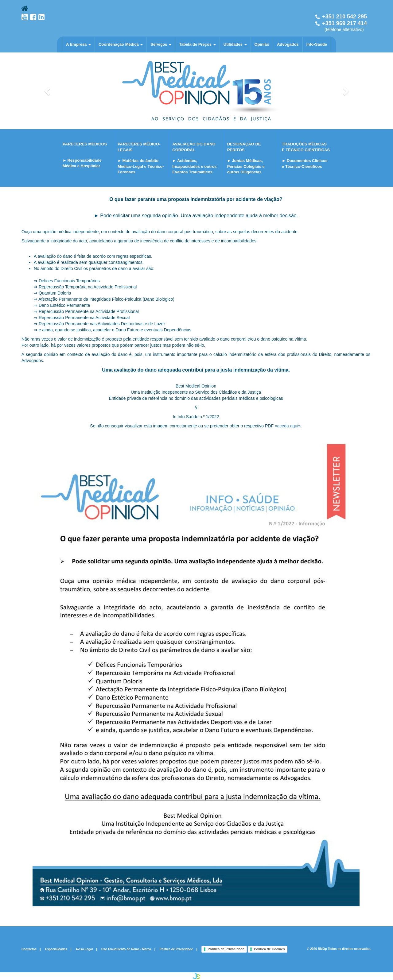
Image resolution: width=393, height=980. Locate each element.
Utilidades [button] (235, 44)
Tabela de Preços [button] (197, 44)
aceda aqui (288, 426)
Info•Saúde (317, 44)
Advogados (288, 44)
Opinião (262, 44)
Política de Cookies (269, 949)
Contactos (29, 949)
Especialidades (56, 949)
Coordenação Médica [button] (121, 44)
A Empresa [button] (78, 44)
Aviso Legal (84, 949)
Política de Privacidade (176, 949)
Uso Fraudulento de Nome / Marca (126, 949)
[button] (48, 91)
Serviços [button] (161, 44)
